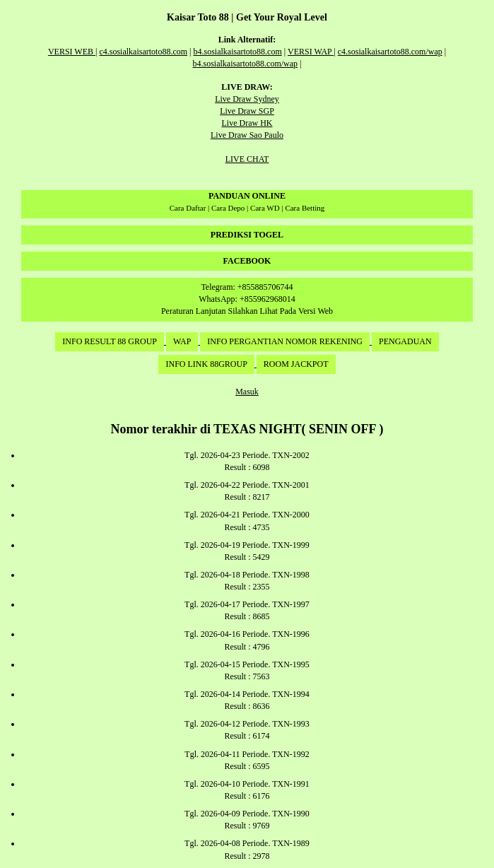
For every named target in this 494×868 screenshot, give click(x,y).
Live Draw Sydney (247, 99)
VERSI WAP (311, 52)
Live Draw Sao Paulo (247, 135)
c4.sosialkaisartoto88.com (143, 52)
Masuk (247, 392)
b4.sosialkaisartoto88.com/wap (245, 64)
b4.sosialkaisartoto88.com (237, 52)
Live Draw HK (247, 123)
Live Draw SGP (247, 111)
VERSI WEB (72, 52)
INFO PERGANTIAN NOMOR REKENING (285, 341)
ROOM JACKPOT (296, 364)
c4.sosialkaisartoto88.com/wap (390, 52)
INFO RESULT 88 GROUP (110, 341)
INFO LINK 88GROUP (206, 364)
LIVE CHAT (247, 159)
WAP (182, 341)
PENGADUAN (405, 341)
